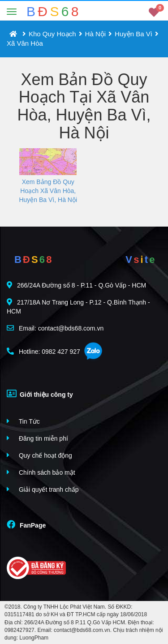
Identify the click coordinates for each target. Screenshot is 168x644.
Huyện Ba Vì (134, 34)
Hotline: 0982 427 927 (43, 351)
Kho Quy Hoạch (52, 34)
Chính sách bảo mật (41, 472)
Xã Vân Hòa (25, 43)
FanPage (26, 524)
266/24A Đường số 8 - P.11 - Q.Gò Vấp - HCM (76, 285)
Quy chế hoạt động (39, 455)
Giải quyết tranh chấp (43, 489)
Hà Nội (96, 34)
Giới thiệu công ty (40, 394)
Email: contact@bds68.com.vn (55, 328)
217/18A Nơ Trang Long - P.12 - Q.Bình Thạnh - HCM (78, 307)
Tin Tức (23, 421)
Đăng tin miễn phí (37, 438)
